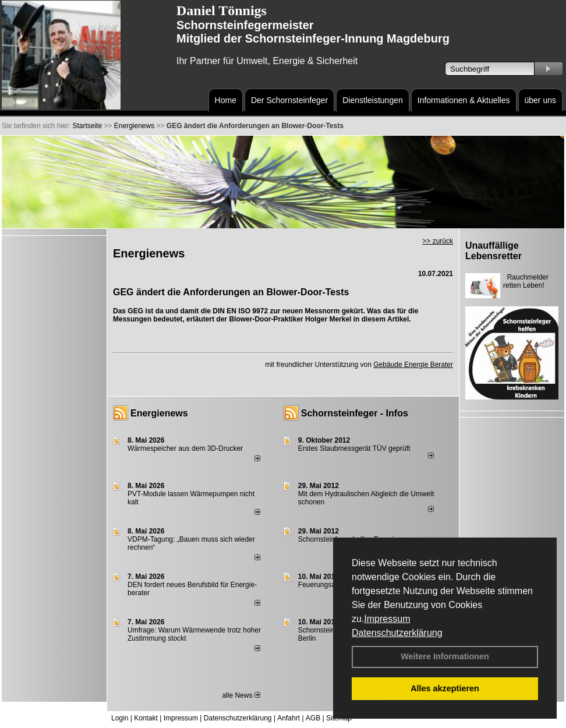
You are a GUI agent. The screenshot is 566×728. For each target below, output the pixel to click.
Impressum (387, 619)
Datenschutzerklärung (397, 633)
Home (226, 100)
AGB (313, 718)
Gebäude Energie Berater (413, 365)
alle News (241, 695)
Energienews (159, 413)
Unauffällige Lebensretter (494, 251)
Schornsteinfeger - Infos (355, 413)
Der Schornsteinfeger (289, 100)
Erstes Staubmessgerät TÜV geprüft (354, 448)
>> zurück (438, 241)
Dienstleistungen (373, 100)
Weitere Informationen (445, 656)
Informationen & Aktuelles (464, 100)
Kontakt (146, 718)
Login (120, 718)
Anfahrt (289, 718)
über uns (540, 100)
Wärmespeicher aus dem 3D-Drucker (185, 448)
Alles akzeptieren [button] (445, 688)
